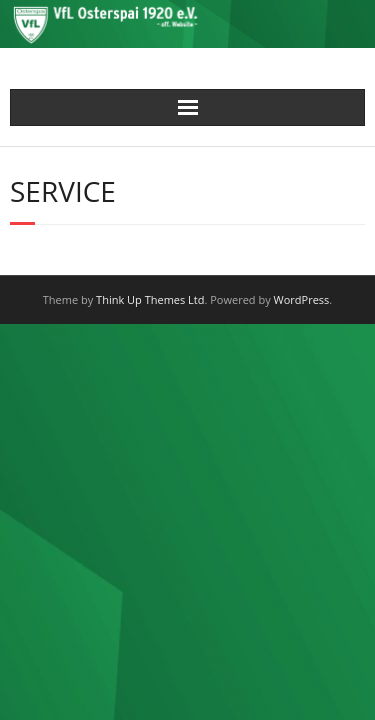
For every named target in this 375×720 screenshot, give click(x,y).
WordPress (302, 299)
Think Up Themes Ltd (150, 299)
